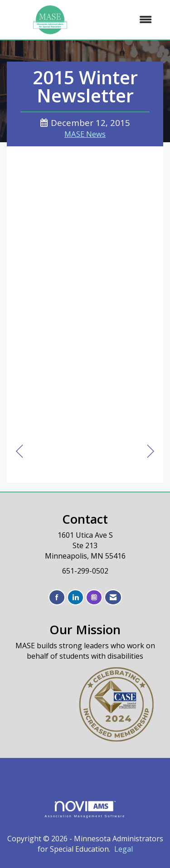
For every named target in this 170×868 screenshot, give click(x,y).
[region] (151, 451)
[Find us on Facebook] (57, 597)
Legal (124, 849)
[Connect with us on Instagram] (94, 597)
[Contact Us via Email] (113, 597)
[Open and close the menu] (127, 20)
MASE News (85, 134)
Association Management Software (85, 809)
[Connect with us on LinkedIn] (75, 597)
